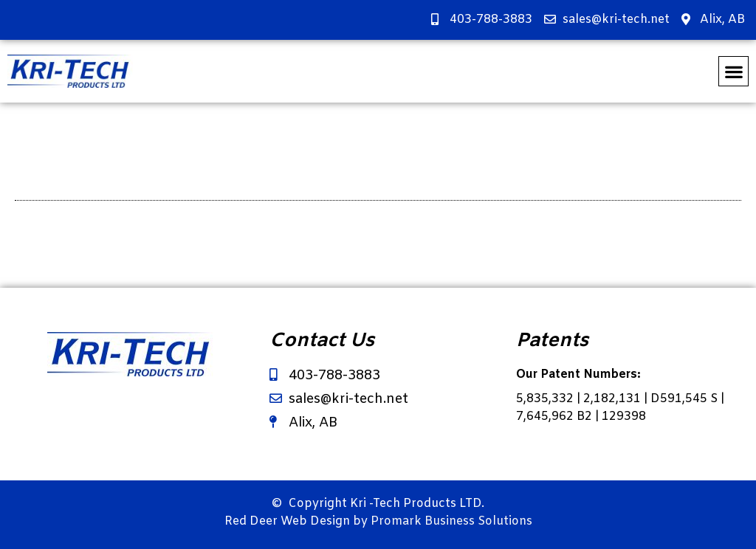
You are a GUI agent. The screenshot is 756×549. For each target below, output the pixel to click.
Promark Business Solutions (451, 521)
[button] (733, 71)
